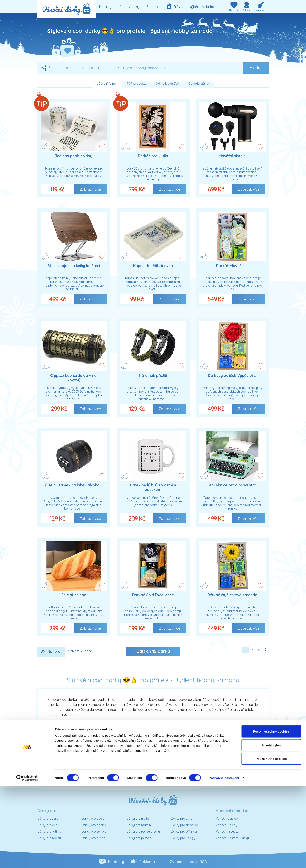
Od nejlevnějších (167, 84)
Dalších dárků (153, 651)
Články (134, 7)
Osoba (66, 754)
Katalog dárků (110, 7)
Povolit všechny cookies (271, 813)
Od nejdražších (199, 84)
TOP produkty (137, 84)
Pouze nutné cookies (271, 841)
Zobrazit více (90, 189)
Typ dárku (154, 765)
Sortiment (154, 754)
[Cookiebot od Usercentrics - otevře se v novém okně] (27, 860)
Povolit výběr (271, 827)
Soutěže (153, 7)
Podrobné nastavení (224, 860)
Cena (67, 765)
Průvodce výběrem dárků (190, 6)
